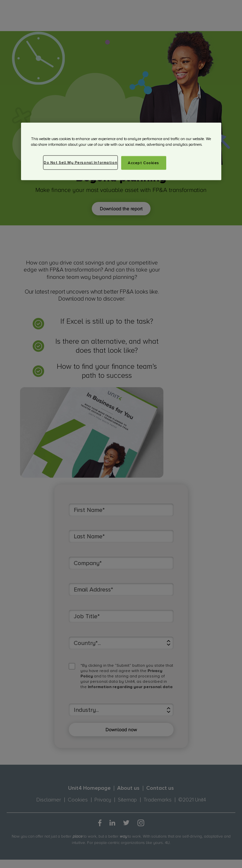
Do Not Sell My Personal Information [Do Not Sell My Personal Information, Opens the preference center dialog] (80, 162)
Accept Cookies (144, 163)
